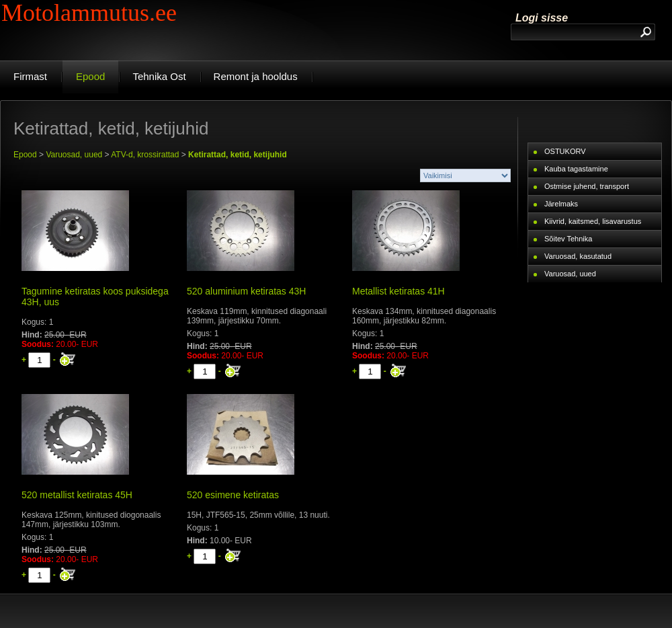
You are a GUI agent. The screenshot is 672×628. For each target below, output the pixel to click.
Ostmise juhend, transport (587, 186)
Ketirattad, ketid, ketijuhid (238, 155)
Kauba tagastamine (576, 169)
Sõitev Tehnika (568, 239)
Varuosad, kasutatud (578, 256)
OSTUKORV (565, 151)
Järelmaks (561, 204)
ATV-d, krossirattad (145, 155)
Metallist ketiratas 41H (398, 291)
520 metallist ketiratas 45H (77, 495)
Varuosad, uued (74, 155)
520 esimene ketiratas (233, 495)
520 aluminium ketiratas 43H (246, 291)
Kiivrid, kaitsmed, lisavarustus (593, 221)
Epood (25, 155)
